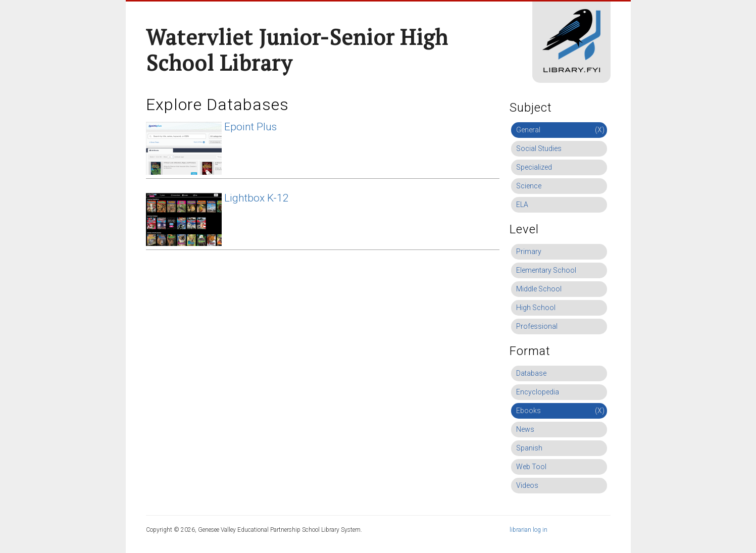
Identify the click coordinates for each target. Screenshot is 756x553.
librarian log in (528, 530)
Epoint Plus (250, 127)
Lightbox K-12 (257, 198)
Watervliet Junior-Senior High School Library (297, 50)
